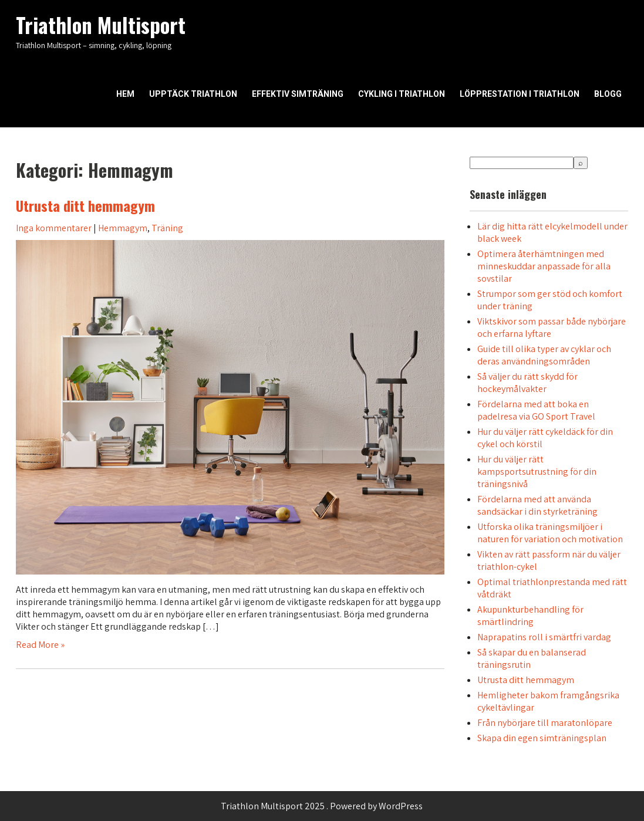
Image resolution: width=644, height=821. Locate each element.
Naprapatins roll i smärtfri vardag (544, 637)
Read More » (40, 645)
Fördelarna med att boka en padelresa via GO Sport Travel (536, 410)
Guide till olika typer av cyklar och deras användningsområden (544, 355)
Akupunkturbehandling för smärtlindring (530, 616)
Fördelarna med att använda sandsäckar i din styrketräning (537, 505)
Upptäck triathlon (193, 94)
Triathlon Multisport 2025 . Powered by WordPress (322, 806)
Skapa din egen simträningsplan (542, 738)
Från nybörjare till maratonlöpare (545, 723)
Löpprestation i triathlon (520, 94)
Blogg (608, 94)
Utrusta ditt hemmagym (85, 205)
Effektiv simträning (298, 94)
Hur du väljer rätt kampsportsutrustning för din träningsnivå (537, 472)
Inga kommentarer (54, 228)
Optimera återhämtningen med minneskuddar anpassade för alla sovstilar (544, 266)
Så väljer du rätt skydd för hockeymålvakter (527, 383)
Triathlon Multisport (101, 25)
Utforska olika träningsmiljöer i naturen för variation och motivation (550, 533)
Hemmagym (123, 228)
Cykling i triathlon (402, 94)
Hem (125, 94)
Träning (167, 228)
